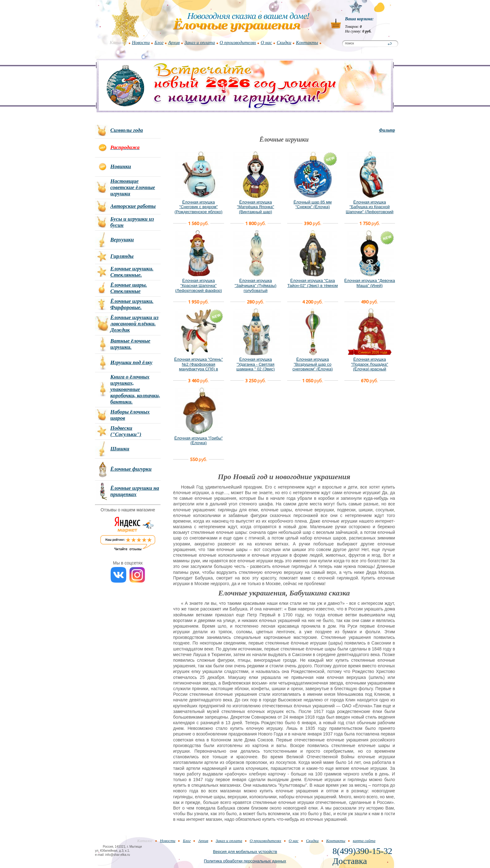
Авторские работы (133, 206)
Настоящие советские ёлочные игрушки (133, 187)
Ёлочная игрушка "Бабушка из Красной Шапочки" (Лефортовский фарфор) (370, 209)
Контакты (307, 43)
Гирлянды (122, 256)
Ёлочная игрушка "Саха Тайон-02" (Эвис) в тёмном (312, 283)
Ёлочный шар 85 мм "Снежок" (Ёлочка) (312, 205)
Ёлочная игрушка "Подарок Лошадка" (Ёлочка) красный (370, 364)
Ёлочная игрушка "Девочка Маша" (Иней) (370, 283)
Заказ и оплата (200, 43)
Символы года (127, 130)
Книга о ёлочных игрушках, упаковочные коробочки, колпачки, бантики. (135, 389)
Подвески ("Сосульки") (126, 431)
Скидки (284, 43)
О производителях (238, 43)
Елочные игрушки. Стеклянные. (132, 272)
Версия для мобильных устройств (245, 852)
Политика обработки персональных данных (245, 861)
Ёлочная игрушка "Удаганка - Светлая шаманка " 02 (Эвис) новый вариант (255, 367)
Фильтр (387, 130)
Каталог (118, 43)
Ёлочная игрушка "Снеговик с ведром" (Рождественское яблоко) (199, 207)
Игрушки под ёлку (131, 362)
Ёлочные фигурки (131, 469)
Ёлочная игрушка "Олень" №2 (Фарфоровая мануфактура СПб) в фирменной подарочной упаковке (198, 369)
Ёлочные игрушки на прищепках (135, 491)
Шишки (120, 449)
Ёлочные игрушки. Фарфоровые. (132, 304)
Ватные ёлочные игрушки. (130, 344)
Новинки (121, 166)
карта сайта (364, 841)
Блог (159, 43)
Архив (174, 43)
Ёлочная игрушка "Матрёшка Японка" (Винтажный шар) (255, 207)
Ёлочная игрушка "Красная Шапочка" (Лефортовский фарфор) (198, 285)
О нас (266, 43)
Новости (141, 43)
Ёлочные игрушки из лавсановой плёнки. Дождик (134, 324)
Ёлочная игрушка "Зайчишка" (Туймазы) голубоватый (256, 285)
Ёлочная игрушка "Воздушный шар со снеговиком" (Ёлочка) (313, 364)
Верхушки (122, 240)
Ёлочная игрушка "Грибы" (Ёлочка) (199, 441)
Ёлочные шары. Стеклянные (129, 288)
